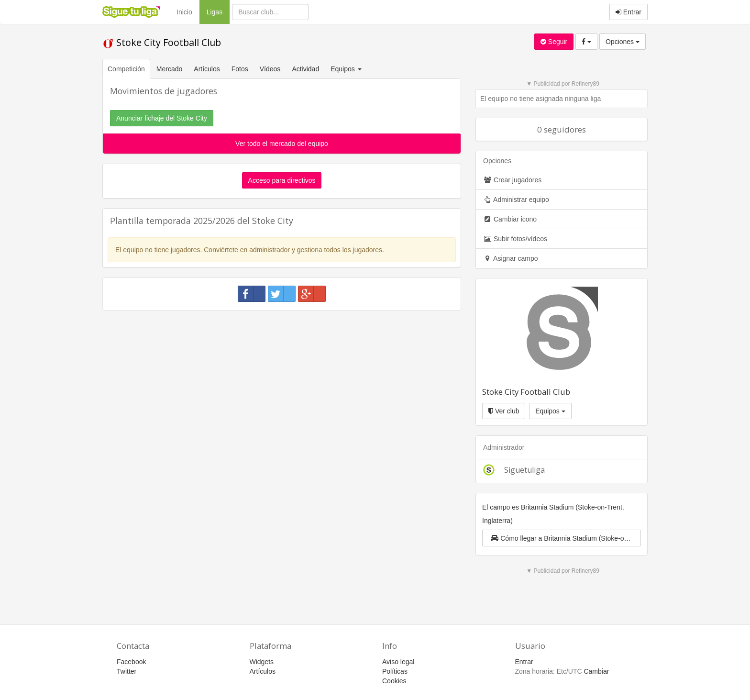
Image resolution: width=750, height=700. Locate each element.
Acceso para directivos (282, 180)
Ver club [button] (504, 411)
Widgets (262, 662)
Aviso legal (398, 662)
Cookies (394, 681)
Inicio (184, 12)
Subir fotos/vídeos (515, 239)
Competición (126, 69)
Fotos (240, 69)
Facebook (131, 662)
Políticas (395, 671)
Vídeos (270, 69)
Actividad (305, 69)
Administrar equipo (516, 200)
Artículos (207, 69)
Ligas (218, 11)
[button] (562, 538)
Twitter (127, 671)
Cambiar (596, 671)
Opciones (623, 42)
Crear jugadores (512, 180)
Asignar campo (511, 258)
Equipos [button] (347, 69)
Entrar (629, 12)
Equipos (550, 411)
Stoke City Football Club (162, 42)
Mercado (169, 69)
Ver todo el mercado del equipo (282, 144)
